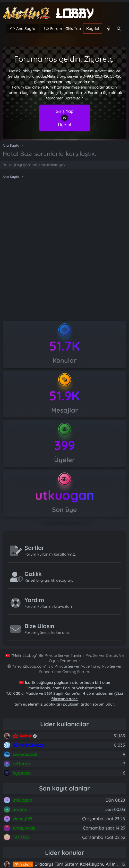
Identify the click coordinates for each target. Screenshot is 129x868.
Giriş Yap (64, 111)
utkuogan (65, 495)
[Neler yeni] (109, 29)
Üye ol (64, 125)
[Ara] (119, 29)
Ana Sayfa (26, 29)
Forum (56, 29)
